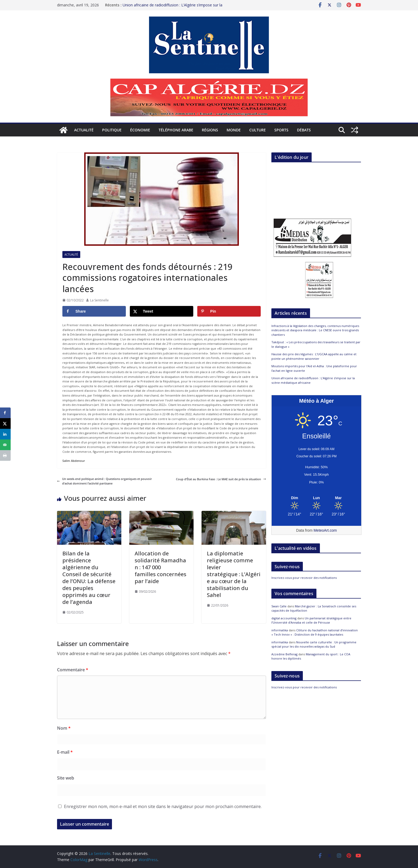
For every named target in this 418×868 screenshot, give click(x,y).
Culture (258, 130)
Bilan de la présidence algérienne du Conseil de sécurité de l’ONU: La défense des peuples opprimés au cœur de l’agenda (89, 578)
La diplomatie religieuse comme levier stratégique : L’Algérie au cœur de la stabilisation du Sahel (234, 574)
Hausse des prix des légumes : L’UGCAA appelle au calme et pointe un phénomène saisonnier (314, 356)
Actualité (84, 130)
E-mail (65, 752)
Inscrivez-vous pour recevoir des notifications (304, 578)
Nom (64, 728)
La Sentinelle (99, 300)
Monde (234, 130)
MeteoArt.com (325, 530)
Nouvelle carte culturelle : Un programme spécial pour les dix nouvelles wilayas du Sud (314, 644)
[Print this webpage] (5, 455)
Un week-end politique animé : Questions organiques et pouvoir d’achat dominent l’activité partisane (104, 481)
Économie (140, 130)
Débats (304, 130)
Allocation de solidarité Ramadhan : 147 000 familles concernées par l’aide (160, 567)
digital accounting (284, 618)
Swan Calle (279, 606)
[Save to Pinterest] (229, 311)
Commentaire (73, 670)
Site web (66, 778)
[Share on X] (162, 311)
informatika (280, 630)
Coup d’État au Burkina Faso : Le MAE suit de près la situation (221, 479)
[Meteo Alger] (316, 498)
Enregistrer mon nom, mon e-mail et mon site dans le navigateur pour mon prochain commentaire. (163, 806)
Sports (281, 130)
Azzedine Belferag (284, 654)
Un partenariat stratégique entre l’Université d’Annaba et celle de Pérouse (311, 620)
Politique (112, 130)
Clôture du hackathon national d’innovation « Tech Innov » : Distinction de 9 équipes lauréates (315, 632)
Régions (210, 130)
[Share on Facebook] (94, 311)
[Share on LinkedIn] (5, 434)
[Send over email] (5, 445)
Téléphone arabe (176, 130)
